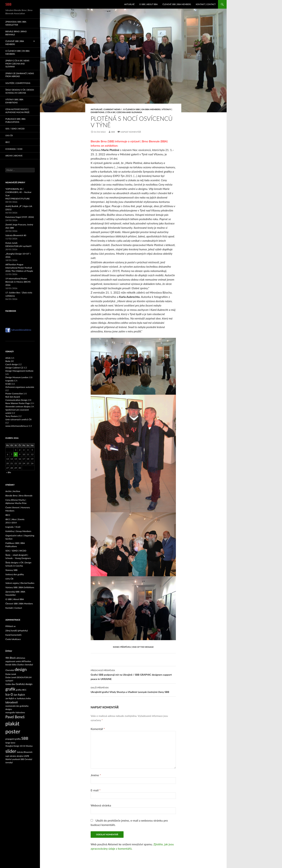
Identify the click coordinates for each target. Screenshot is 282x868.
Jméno (96, 775)
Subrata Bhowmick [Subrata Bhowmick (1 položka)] (25, 752)
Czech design (12, 364)
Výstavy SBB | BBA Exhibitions (14, 101)
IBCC (8, 142)
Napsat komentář (131, 132)
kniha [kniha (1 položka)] (28, 698)
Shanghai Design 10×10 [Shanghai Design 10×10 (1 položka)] (15, 746)
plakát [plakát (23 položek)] (12, 723)
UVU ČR (9, 135)
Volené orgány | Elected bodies (20, 583)
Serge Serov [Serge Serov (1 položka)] (10, 743)
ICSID (8, 384)
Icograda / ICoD (14, 149)
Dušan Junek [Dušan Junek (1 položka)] (11, 674)
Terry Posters (12, 416)
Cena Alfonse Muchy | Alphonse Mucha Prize (17, 111)
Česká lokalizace (13, 639)
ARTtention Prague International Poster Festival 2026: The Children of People (19, 268)
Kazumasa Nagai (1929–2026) (20, 217)
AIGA (8, 358)
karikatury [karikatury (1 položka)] (21, 698)
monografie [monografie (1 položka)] (10, 712)
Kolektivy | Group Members (18, 531)
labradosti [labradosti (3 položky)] (12, 702)
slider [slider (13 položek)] (11, 751)
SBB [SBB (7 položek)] (25, 738)
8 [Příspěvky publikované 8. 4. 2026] (16, 454)
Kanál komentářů (13, 635)
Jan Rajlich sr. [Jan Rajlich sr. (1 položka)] (11, 698)
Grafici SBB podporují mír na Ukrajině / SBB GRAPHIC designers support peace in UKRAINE (133, 674)
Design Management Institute (19, 371)
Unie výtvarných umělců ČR (18, 419)
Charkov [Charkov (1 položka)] (21, 665)
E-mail (96, 790)
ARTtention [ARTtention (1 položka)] (26, 661)
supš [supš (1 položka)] (7, 756)
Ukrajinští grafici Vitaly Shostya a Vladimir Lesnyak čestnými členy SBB (133, 689)
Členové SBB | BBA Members (177, 4)
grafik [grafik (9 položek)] (10, 689)
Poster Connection (14, 394)
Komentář (98, 729)
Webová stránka (101, 805)
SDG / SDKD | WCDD (15, 129)
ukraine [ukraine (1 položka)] (13, 756)
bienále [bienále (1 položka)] (8, 665)
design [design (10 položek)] (21, 669)
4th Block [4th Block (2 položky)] (11, 658)
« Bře (9, 472)
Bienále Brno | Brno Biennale (16, 33)
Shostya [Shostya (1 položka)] (29, 746)
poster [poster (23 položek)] (13, 731)
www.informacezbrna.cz (17, 426)
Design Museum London (17, 377)
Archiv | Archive (14, 156)
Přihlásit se (11, 626)
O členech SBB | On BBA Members (142, 109)
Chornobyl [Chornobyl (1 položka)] (10, 670)
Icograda (9, 381)
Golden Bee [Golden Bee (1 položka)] (10, 684)
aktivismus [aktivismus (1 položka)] (21, 658)
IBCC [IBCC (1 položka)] (24, 690)
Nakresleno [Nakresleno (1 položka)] (20, 712)
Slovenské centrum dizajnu (18, 406)
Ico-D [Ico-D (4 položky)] (9, 694)
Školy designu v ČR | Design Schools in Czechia (20, 91)
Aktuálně (129, 4)
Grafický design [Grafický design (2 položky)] (24, 684)
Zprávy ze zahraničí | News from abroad (20, 75)
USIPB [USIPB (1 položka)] (26, 756)
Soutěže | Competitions (18, 83)
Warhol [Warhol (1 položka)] (8, 759)
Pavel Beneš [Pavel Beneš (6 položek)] (15, 717)
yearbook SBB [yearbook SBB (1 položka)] (18, 759)
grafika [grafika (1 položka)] (19, 690)
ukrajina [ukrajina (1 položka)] (20, 756)
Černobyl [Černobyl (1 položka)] (28, 759)
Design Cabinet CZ (14, 368)
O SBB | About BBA (149, 4)
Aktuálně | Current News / (106, 109)
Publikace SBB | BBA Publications (15, 120)
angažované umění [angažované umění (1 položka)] (13, 661)
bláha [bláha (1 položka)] (14, 665)
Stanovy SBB (11, 570)
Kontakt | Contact (206, 4)
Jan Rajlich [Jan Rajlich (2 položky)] (19, 695)
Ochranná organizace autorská (20, 387)
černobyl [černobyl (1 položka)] (9, 762)
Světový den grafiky (15, 574)
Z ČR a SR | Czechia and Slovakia (124, 112)
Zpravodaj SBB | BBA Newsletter (16, 23)
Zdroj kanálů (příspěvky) (17, 631)
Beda (8, 361)
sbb (113, 132)
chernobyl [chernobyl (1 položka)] (29, 665)
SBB (8, 4)
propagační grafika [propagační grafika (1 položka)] (13, 739)
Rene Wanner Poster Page (18, 403)
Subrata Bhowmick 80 (16, 235)
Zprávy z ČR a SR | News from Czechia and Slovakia (17, 64)
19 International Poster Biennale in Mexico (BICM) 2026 (18, 282)
